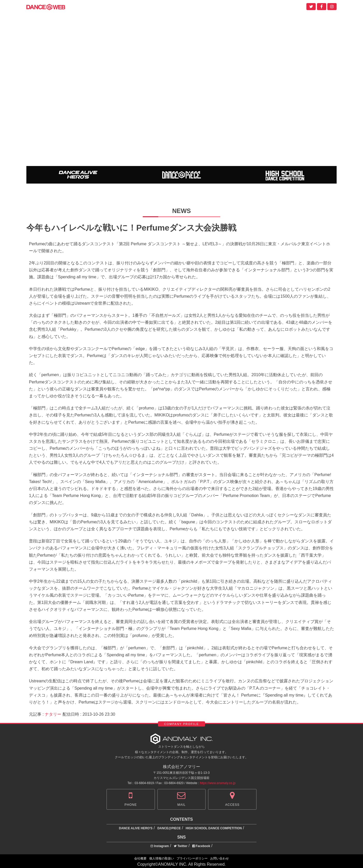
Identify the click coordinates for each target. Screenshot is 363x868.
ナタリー (53, 714)
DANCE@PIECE (169, 828)
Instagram (160, 846)
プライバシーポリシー (192, 858)
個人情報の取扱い (162, 858)
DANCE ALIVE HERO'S (136, 828)
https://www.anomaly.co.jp (218, 783)
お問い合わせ (220, 858)
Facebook (201, 846)
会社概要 (140, 858)
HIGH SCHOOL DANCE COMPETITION (214, 828)
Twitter (181, 846)
